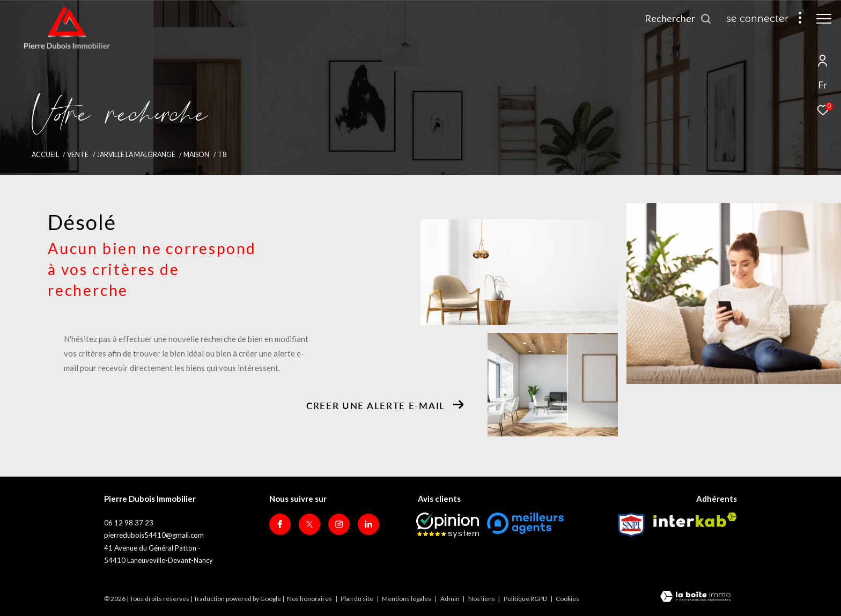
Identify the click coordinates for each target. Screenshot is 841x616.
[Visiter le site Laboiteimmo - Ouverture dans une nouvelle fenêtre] (695, 597)
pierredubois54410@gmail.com (154, 535)
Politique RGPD (525, 599)
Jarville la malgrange (136, 155)
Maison (196, 155)
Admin (451, 599)
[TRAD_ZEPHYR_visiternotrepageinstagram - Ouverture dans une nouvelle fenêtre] (339, 524)
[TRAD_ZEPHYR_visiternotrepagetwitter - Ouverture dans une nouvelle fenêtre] (309, 524)
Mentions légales (407, 599)
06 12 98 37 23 (129, 523)
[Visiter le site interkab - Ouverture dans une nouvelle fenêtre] (695, 520)
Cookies (567, 599)
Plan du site (357, 599)
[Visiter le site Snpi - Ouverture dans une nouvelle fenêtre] (631, 525)
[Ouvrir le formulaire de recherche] (678, 19)
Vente (78, 155)
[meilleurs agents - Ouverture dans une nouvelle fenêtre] (525, 523)
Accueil (45, 155)
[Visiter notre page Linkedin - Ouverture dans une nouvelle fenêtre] (368, 524)
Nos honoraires (309, 599)
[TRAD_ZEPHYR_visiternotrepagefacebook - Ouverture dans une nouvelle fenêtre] (280, 524)
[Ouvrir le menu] (824, 19)
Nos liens (482, 599)
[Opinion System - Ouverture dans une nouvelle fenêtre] (448, 525)
